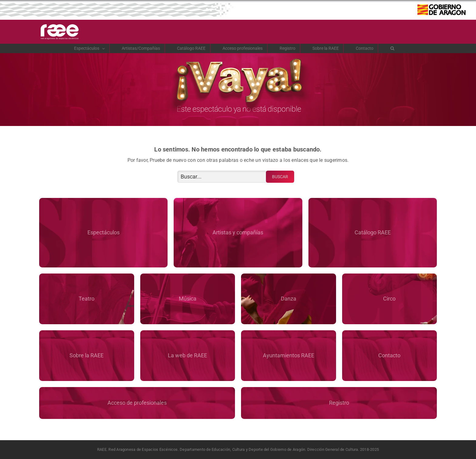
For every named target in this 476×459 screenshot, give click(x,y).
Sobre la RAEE (87, 355)
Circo (389, 299)
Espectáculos (104, 232)
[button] (393, 48)
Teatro (87, 299)
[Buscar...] (222, 177)
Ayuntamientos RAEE (289, 355)
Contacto (389, 355)
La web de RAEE (187, 355)
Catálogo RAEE (373, 232)
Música (188, 299)
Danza (289, 299)
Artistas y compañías (238, 232)
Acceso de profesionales (137, 403)
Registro (339, 403)
